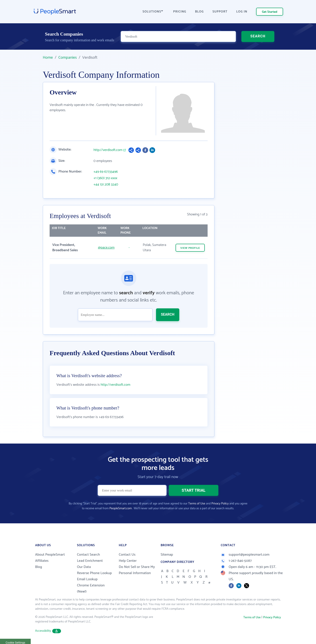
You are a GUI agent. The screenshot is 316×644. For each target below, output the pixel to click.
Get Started (270, 12)
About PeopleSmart (50, 555)
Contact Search (89, 555)
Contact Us (127, 555)
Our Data (84, 567)
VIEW (190, 248)
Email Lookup (87, 579)
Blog (39, 567)
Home (48, 58)
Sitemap (167, 555)
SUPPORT (220, 12)
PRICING (180, 12)
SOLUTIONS (153, 12)
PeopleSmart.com (120, 508)
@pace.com (106, 248)
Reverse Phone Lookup (94, 573)
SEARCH (258, 36)
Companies (68, 58)
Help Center (128, 561)
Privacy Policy (220, 504)
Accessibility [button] (48, 631)
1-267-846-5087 (236, 561)
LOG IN (242, 12)
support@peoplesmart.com (245, 555)
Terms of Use (197, 504)
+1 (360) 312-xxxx (105, 178)
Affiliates (42, 561)
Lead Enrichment (90, 561)
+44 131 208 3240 (106, 185)
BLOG (199, 12)
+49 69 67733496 (106, 172)
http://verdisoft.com (108, 150)
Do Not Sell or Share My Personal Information (137, 570)
